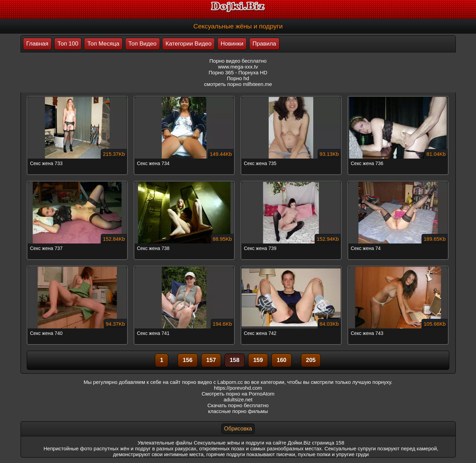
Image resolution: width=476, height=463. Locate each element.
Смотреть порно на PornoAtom (238, 394)
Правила (264, 44)
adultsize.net (238, 399)
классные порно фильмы (238, 411)
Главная (38, 44)
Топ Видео (143, 44)
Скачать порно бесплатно (238, 405)
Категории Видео (188, 44)
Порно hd (238, 78)
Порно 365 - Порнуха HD (238, 72)
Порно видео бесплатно (238, 61)
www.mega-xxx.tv (238, 67)
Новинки (232, 44)
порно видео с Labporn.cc (212, 382)
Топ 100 (68, 44)
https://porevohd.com (238, 388)
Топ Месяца (103, 44)
